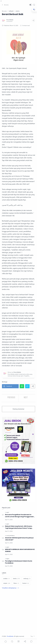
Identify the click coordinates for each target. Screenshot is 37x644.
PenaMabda (10, 636)
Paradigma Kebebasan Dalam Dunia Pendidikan (19, 562)
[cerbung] (27, 579)
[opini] (8, 512)
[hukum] (26, 583)
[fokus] (16, 583)
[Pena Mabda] (10, 20)
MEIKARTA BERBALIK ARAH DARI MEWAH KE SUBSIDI (20, 550)
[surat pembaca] (10, 535)
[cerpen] (7, 583)
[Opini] (8, 559)
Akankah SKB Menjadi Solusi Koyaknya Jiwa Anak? (19, 539)
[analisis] (6, 579)
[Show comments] (31, 641)
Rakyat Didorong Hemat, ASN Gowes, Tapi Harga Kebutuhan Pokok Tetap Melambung (19, 527)
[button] (5, 5)
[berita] (17, 579)
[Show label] (10, 588)
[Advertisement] (18, 612)
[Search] (34, 5)
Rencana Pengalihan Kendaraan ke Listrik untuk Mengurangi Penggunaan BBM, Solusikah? (19, 516)
